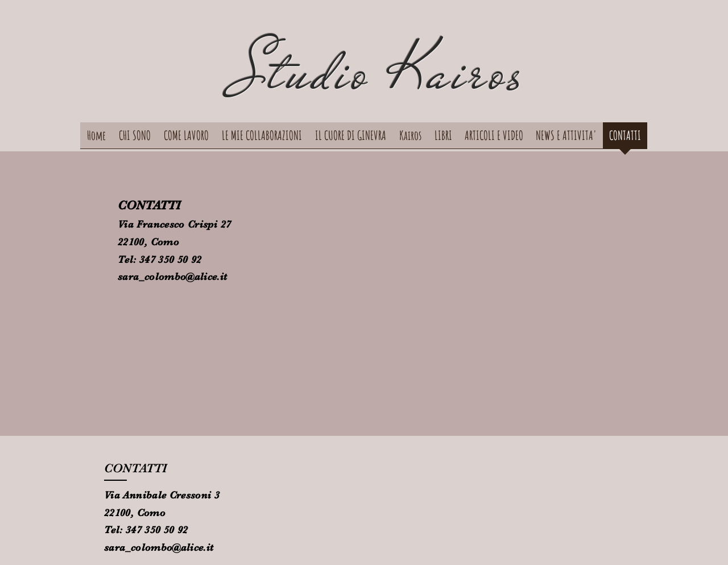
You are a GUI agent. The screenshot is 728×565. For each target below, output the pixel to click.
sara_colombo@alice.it (173, 277)
